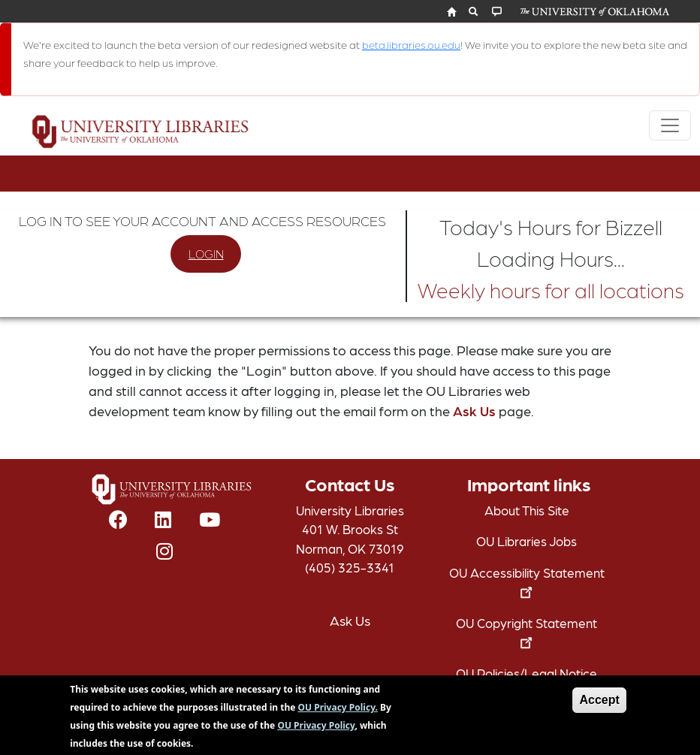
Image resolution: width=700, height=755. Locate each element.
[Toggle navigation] (670, 125)
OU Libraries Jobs (527, 541)
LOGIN (206, 254)
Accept (599, 704)
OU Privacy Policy (316, 730)
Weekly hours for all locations (551, 289)
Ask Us (474, 411)
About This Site (527, 510)
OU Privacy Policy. (338, 712)
